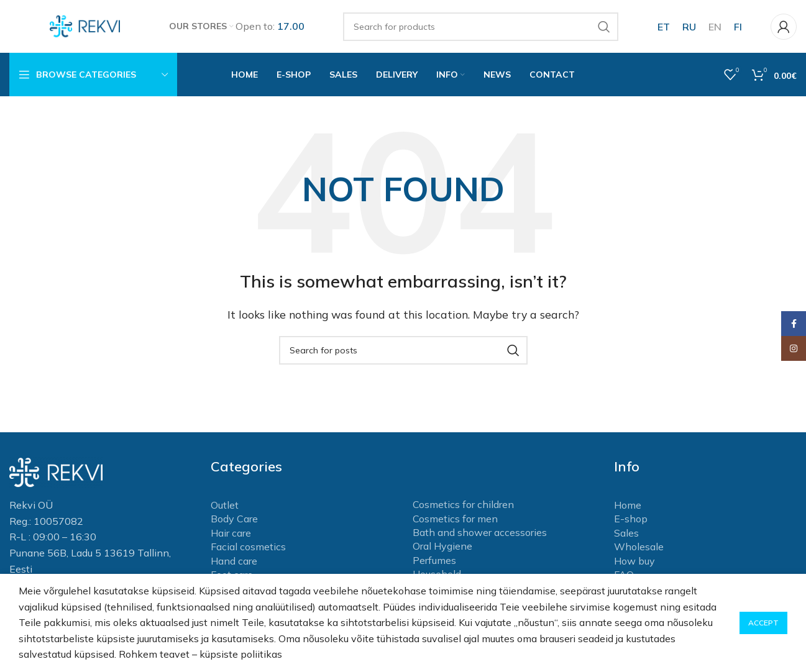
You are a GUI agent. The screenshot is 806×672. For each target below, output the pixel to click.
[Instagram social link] (794, 348)
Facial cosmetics (248, 550)
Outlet (225, 508)
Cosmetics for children (463, 507)
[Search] (481, 28)
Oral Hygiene (442, 549)
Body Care (234, 522)
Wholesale (639, 550)
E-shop (631, 522)
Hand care (234, 563)
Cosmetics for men (455, 521)
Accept (763, 623)
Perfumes (434, 563)
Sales (626, 536)
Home (628, 508)
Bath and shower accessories (480, 535)
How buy (634, 563)
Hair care (231, 536)
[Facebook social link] (794, 324)
